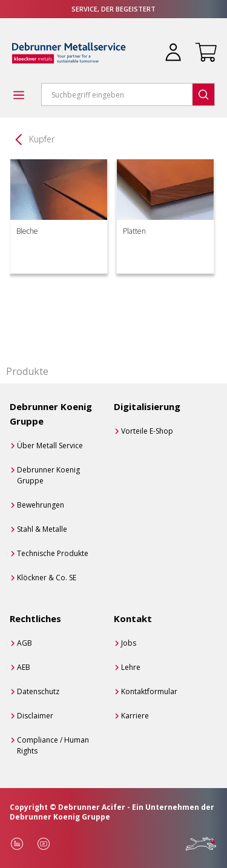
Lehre (131, 667)
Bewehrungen (41, 505)
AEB (24, 667)
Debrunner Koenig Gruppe (48, 475)
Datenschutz (38, 691)
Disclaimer (35, 716)
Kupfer (42, 139)
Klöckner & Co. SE (47, 578)
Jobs (129, 643)
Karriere (135, 716)
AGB (25, 643)
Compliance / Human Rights (53, 745)
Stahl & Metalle (42, 529)
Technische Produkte (53, 553)
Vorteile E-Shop (147, 431)
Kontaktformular (149, 691)
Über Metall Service (50, 446)
